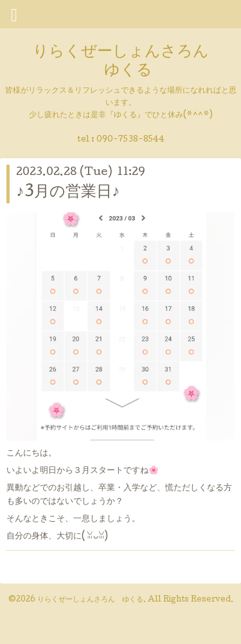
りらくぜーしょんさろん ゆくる (121, 62)
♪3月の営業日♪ (68, 193)
